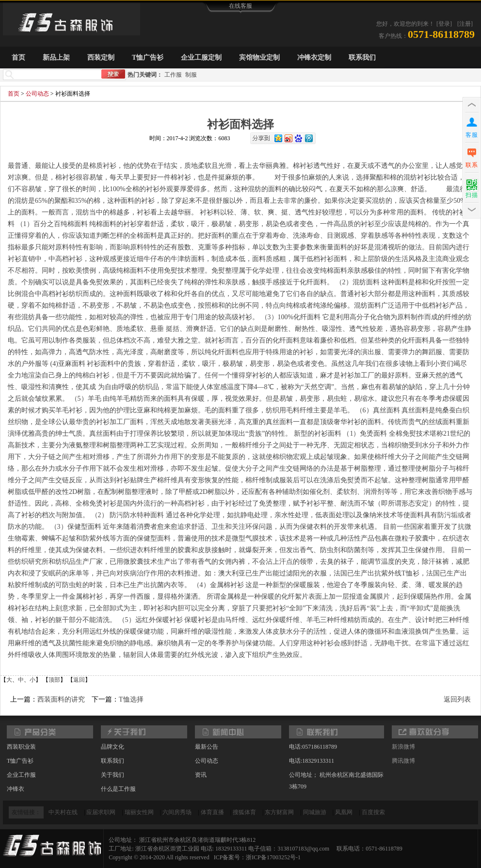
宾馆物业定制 (259, 57)
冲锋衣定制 (314, 57)
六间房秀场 (177, 812)
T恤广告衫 (148, 57)
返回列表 (457, 699)
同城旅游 (315, 812)
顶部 (54, 680)
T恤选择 (131, 699)
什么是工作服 (118, 789)
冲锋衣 (16, 789)
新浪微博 (403, 747)
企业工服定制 (201, 57)
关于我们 (112, 775)
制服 (191, 75)
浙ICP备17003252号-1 (273, 857)
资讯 (201, 775)
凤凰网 (344, 812)
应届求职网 (101, 812)
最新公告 (207, 747)
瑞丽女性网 (139, 812)
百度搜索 (373, 812)
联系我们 (362, 57)
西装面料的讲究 (61, 699)
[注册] (465, 24)
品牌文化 (112, 747)
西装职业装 (21, 747)
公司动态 (37, 94)
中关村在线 (63, 812)
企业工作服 (21, 775)
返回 (79, 680)
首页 (18, 57)
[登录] (444, 24)
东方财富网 (279, 812)
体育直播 (212, 812)
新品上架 (56, 57)
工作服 (173, 75)
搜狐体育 (244, 812)
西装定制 (101, 57)
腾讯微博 (403, 761)
